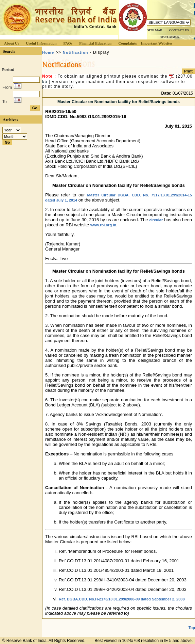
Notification (76, 52)
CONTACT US (179, 30)
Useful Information (41, 43)
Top (192, 628)
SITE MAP (154, 30)
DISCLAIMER (170, 37)
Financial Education (95, 43)
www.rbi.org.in (103, 225)
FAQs (68, 43)
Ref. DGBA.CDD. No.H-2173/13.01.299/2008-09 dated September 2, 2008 (122, 599)
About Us (12, 43)
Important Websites (157, 43)
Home (48, 52)
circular (156, 220)
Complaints (127, 43)
